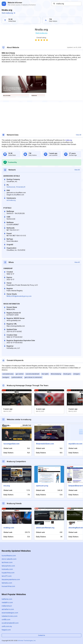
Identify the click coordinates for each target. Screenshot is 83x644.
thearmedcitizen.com (45, 444)
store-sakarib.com (9, 559)
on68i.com (6, 619)
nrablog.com (9, 528)
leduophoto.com (8, 566)
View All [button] (78, 135)
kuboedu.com (7, 569)
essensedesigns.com (10, 613)
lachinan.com (7, 562)
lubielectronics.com (10, 616)
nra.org (7, 486)
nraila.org (69, 140)
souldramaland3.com (10, 623)
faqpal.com (6, 630)
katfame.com (7, 599)
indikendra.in (7, 606)
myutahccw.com (75, 444)
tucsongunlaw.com (11, 444)
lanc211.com (7, 576)
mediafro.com (7, 602)
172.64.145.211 (21, 187)
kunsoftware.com (9, 556)
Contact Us (41, 635)
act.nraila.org (11, 200)
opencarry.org (42, 486)
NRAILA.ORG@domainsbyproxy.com (19, 296)
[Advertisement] (41, 69)
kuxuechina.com (8, 586)
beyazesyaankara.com (11, 579)
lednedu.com (7, 583)
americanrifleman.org (45, 528)
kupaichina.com (8, 573)
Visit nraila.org (8, 13)
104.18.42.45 (11, 187)
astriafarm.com (8, 609)
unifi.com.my (7, 626)
